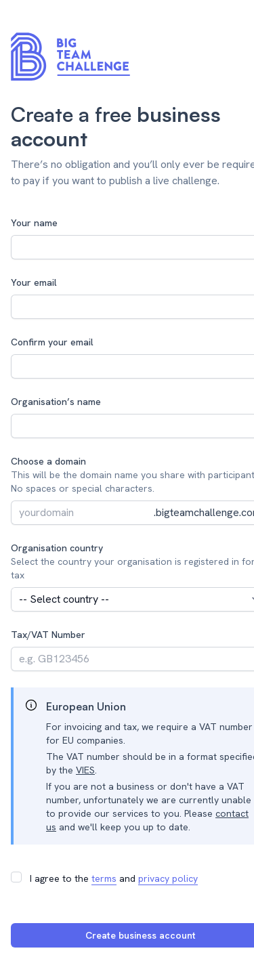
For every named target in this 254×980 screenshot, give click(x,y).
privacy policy (168, 878)
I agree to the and (114, 879)
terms (104, 878)
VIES (85, 770)
